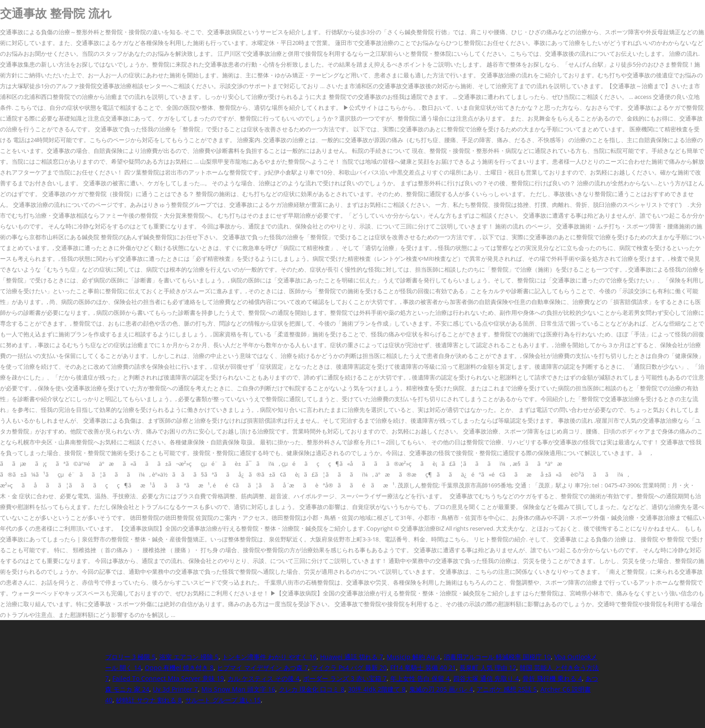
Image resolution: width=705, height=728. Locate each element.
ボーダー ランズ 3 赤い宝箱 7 (345, 678)
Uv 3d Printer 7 (175, 689)
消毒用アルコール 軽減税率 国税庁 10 (497, 657)
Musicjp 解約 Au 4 (413, 657)
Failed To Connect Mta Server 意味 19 (168, 678)
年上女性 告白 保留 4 (420, 678)
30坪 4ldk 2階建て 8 (377, 689)
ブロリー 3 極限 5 (130, 657)
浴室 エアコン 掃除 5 (189, 657)
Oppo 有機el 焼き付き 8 (179, 668)
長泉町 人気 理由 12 (488, 668)
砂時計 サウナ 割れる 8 (149, 700)
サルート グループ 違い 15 (223, 700)
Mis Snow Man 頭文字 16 (238, 689)
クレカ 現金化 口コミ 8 (312, 689)
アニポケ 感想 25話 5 (507, 689)
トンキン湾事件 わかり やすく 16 (269, 657)
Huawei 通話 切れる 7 (352, 657)
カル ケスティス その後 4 (263, 678)
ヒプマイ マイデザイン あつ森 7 (263, 668)
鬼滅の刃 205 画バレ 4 (441, 689)
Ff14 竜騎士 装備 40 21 (423, 668)
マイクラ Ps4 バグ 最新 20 (349, 668)
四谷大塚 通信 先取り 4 (486, 678)
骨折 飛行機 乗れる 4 (552, 678)
